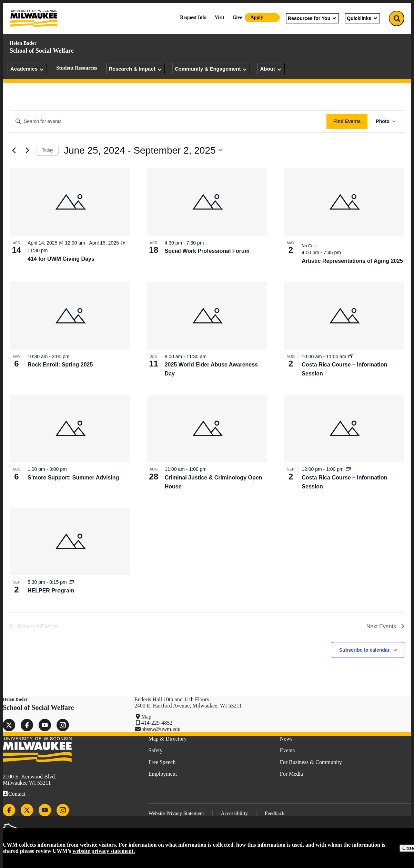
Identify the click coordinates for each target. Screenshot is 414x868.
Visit (219, 17)
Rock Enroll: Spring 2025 (60, 365)
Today (48, 150)
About (271, 69)
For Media (291, 774)
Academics (27, 69)
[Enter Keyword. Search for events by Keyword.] (168, 121)
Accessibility (234, 813)
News (286, 739)
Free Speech (162, 762)
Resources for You (312, 18)
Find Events (347, 121)
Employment (163, 774)
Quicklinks (362, 18)
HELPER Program (51, 591)
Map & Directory (168, 739)
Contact (17, 794)
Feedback (275, 813)
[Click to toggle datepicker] (143, 151)
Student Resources (77, 68)
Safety (156, 750)
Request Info (193, 17)
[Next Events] (27, 150)
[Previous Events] (14, 150)
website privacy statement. (104, 851)
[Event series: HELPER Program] (71, 582)
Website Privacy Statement (176, 813)
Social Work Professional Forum (207, 251)
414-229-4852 (157, 723)
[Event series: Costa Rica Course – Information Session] (351, 356)
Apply (257, 17)
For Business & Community (311, 762)
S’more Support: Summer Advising (73, 478)
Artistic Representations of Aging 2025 (352, 261)
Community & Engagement (211, 69)
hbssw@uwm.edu (161, 729)
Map (146, 717)
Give (237, 17)
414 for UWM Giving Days (61, 259)
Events (287, 750)
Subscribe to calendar (364, 650)
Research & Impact (136, 69)
